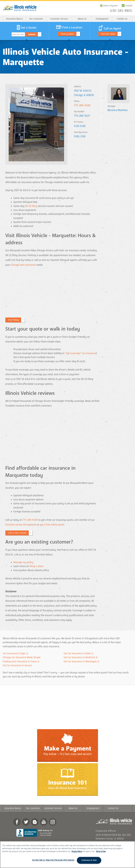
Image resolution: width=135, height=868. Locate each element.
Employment (102, 19)
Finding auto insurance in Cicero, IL (21, 662)
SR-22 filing (31, 206)
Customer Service (59, 19)
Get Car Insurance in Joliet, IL (78, 654)
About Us (82, 19)
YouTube (44, 822)
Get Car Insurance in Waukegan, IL (82, 662)
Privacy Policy (77, 852)
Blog (35, 822)
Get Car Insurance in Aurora (17, 666)
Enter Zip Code (18, 34)
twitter (26, 822)
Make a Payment (110, 6)
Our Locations (36, 19)
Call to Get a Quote (17, 533)
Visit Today (14, 320)
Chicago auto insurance (23, 265)
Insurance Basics (14, 19)
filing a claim (37, 566)
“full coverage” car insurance (81, 353)
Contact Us (122, 19)
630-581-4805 (121, 11)
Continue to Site (89, 860)
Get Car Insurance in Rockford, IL (81, 657)
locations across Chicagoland (21, 525)
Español (129, 6)
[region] (67, 855)
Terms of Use (101, 852)
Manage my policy (23, 562)
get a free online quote (52, 525)
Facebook (17, 822)
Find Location (67, 34)
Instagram (53, 822)
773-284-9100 (82, 105)
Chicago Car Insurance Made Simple (22, 657)
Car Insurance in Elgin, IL (16, 654)
